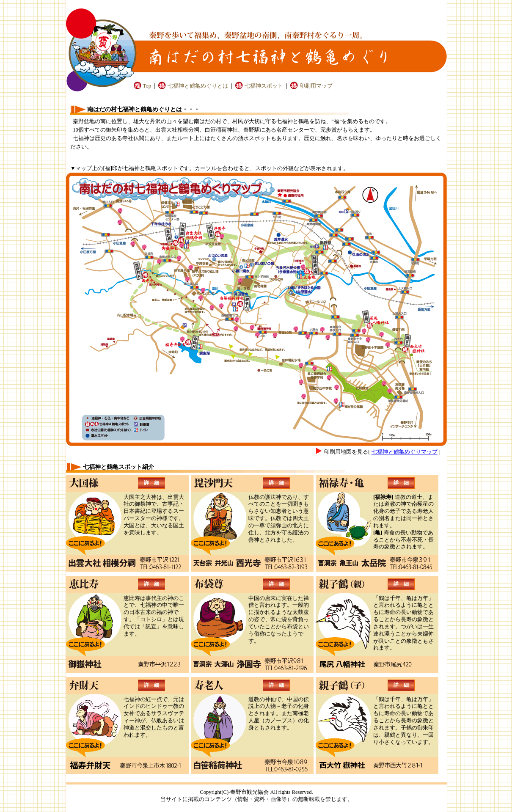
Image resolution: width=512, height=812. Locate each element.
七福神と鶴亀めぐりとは (198, 86)
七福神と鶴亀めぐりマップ (405, 452)
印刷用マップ (316, 86)
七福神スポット (264, 86)
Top (147, 86)
